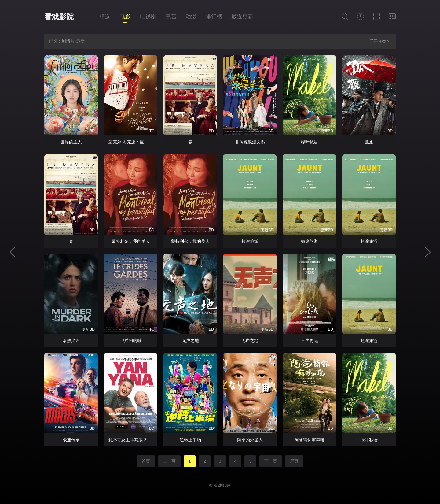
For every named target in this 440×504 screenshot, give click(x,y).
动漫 (191, 17)
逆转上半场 (190, 440)
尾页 (294, 461)
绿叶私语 (310, 142)
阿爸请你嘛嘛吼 (310, 440)
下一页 (271, 461)
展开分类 (380, 41)
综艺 (171, 17)
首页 (146, 461)
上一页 (169, 461)
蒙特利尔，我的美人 (131, 241)
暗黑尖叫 (71, 340)
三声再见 (310, 340)
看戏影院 (59, 17)
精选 (105, 17)
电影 (125, 17)
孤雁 (369, 142)
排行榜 (214, 17)
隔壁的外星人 (250, 440)
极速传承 (71, 440)
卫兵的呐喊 (131, 340)
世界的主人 (71, 142)
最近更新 (242, 17)
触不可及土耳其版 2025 (131, 440)
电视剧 (148, 17)
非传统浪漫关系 (250, 142)
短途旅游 (250, 241)
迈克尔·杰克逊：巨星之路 (133, 142)
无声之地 (190, 340)
